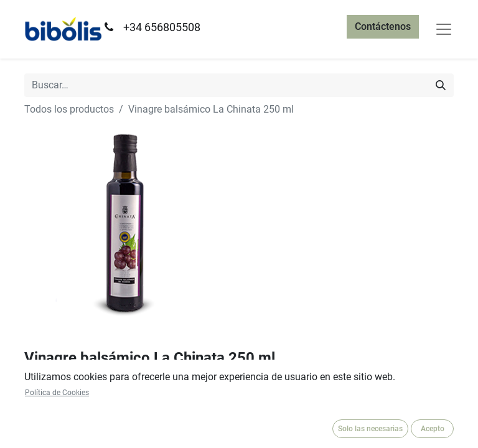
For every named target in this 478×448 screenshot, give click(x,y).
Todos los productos (69, 109)
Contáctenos (383, 26)
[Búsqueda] (441, 85)
